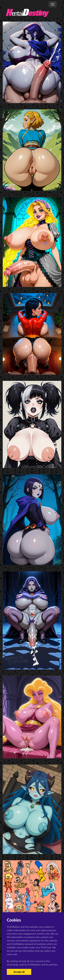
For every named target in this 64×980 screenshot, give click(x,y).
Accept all (19, 972)
